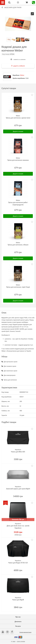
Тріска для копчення (10, 380)
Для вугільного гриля (10, 362)
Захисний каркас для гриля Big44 (18, 489)
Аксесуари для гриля (13, 7)
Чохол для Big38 (18, 600)
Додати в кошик (18, 131)
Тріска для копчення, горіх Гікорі (18, 287)
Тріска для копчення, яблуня (18, 245)
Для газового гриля (10, 366)
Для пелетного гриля (10, 371)
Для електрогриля (10, 375)
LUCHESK (23, 642)
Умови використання (25, 632)
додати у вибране (19, 66)
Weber (22, 75)
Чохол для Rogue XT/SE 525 (18, 563)
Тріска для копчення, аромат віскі (18, 118)
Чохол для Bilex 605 (18, 452)
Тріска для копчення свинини (18, 160)
